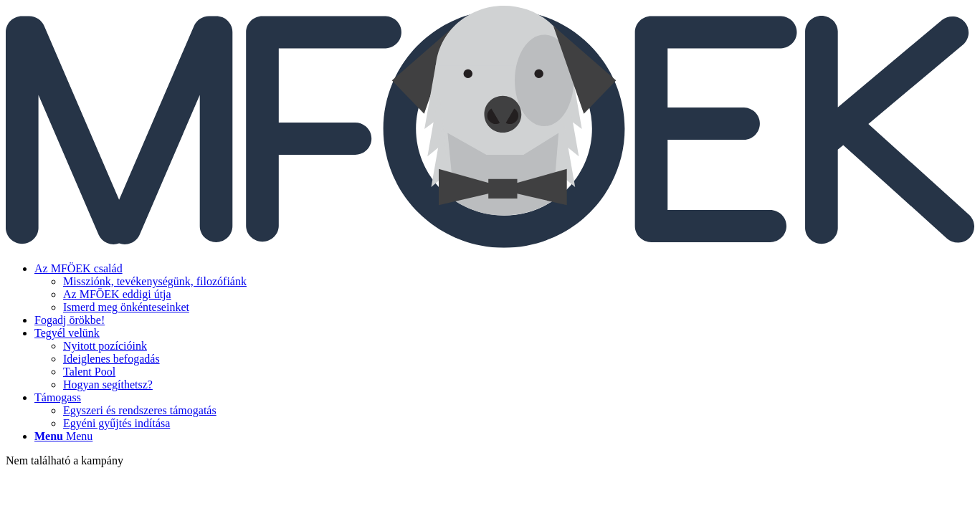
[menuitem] (504, 288)
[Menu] (63, 436)
